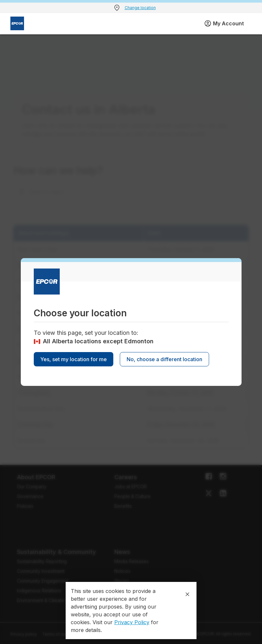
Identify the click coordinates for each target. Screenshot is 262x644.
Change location (140, 8)
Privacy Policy (132, 622)
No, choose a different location (164, 359)
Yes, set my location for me (74, 359)
